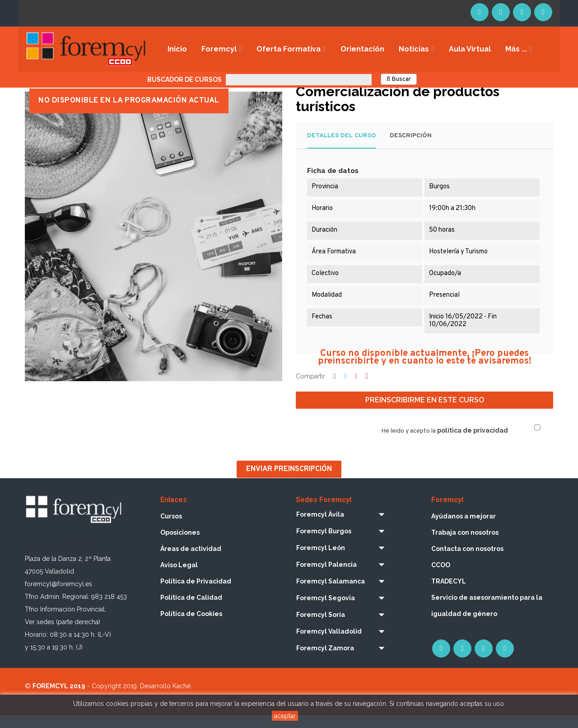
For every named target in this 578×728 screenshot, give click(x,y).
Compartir (335, 388)
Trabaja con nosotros (465, 544)
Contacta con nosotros (467, 560)
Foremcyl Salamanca (331, 593)
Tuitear (345, 388)
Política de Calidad (191, 609)
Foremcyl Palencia (326, 576)
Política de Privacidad (196, 593)
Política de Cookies (191, 625)
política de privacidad (473, 443)
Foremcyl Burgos (324, 543)
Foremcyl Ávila (320, 526)
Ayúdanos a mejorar (464, 528)
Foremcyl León (321, 560)
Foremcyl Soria (321, 626)
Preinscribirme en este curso (425, 412)
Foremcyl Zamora (325, 660)
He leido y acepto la (445, 443)
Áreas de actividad (191, 560)
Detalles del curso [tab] (342, 147)
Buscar (399, 79)
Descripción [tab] (411, 147)
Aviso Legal (179, 577)
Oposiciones (180, 544)
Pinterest (367, 388)
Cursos (171, 528)
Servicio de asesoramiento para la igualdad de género (487, 617)
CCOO (441, 577)
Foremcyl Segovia (326, 610)
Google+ (356, 388)
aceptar (285, 716)
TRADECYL (449, 593)
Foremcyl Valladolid (329, 643)
